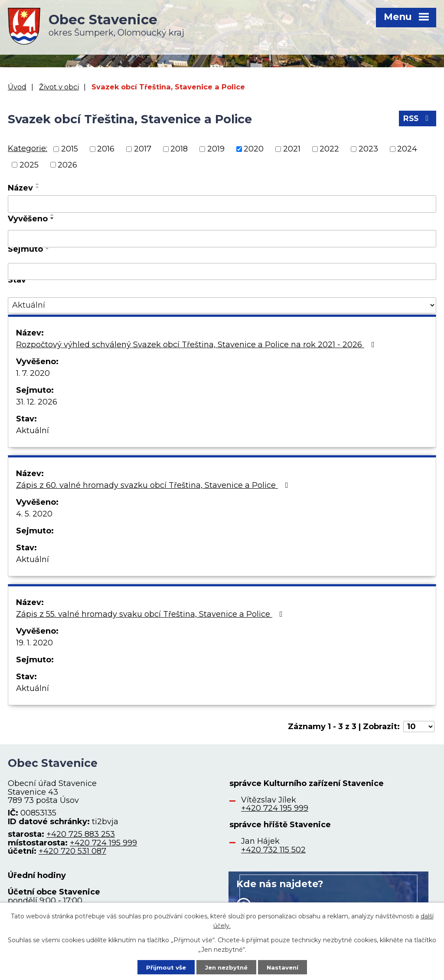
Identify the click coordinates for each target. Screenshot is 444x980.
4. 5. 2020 (34, 514)
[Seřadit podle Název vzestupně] (38, 184)
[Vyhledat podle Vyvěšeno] (222, 239)
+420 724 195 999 (103, 843)
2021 (292, 149)
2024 (407, 149)
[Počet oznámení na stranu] (419, 727)
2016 (106, 149)
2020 (254, 149)
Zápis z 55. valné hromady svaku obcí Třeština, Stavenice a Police (151, 614)
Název (20, 188)
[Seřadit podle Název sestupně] (38, 187)
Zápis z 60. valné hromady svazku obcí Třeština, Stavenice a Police (154, 485)
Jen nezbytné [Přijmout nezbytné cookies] (226, 967)
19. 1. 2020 (34, 643)
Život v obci (59, 87)
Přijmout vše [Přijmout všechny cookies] (163, 967)
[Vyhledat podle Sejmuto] (222, 272)
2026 (67, 164)
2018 (179, 149)
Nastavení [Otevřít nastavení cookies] (285, 967)
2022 (329, 149)
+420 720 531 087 (72, 851)
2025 (29, 164)
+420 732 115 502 (273, 850)
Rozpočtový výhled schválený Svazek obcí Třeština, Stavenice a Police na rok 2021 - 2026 (197, 345)
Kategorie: (28, 148)
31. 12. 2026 (37, 402)
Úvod (17, 87)
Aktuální (33, 431)
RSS (417, 120)
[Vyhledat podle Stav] (222, 305)
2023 (368, 149)
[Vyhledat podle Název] (222, 204)
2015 (70, 149)
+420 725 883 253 (81, 834)
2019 (216, 149)
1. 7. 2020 (33, 373)
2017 (143, 149)
